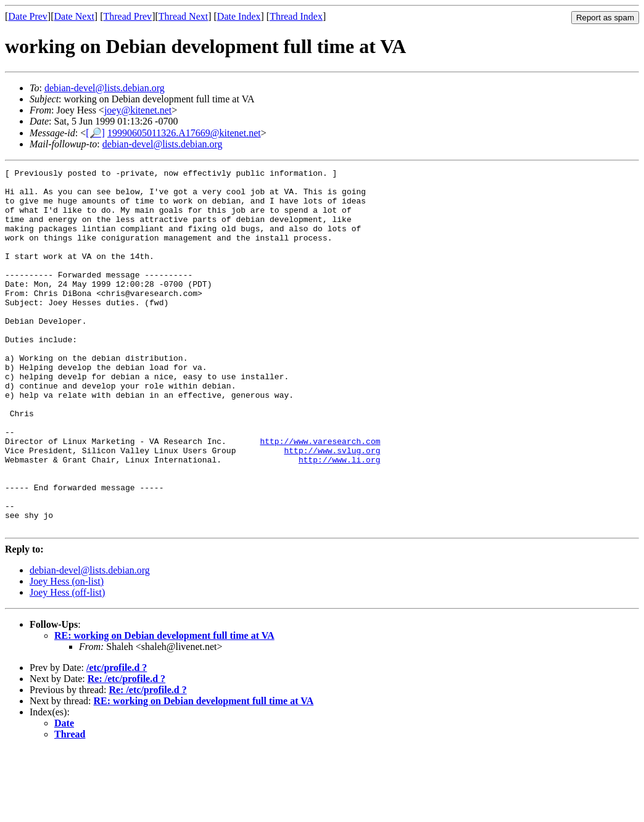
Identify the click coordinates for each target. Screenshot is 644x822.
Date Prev (28, 16)
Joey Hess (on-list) (67, 653)
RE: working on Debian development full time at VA (164, 708)
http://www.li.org (340, 519)
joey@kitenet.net (138, 110)
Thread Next (183, 16)
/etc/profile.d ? (117, 740)
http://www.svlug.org (332, 508)
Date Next (74, 16)
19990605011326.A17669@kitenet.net (184, 133)
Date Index (239, 16)
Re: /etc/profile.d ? (126, 751)
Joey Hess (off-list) (67, 664)
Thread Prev (127, 16)
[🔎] (95, 133)
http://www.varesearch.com (320, 496)
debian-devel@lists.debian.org (105, 88)
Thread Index (296, 16)
